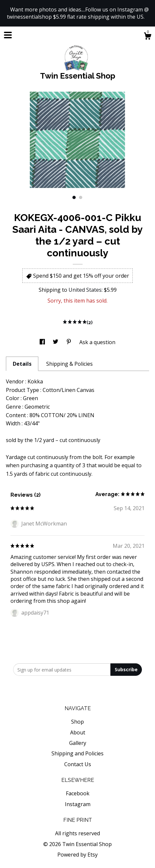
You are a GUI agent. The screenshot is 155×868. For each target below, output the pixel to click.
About (78, 732)
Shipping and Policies (77, 753)
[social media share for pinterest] (69, 342)
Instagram (78, 804)
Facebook (78, 793)
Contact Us (78, 764)
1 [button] (74, 197)
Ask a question (97, 342)
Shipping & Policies (69, 364)
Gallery (78, 743)
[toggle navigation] (8, 35)
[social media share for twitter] (56, 342)
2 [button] (81, 197)
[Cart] (147, 37)
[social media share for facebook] (43, 342)
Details (22, 364)
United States (85, 290)
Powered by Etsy (77, 855)
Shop (77, 722)
